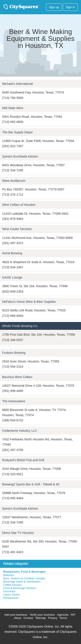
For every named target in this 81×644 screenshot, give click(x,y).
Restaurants (11, 598)
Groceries (9, 591)
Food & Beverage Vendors (20, 588)
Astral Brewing (12, 253)
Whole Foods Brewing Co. (20, 326)
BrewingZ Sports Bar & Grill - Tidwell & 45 (31, 484)
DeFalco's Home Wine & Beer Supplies (29, 302)
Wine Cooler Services (17, 229)
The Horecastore (14, 401)
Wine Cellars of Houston (19, 205)
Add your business (16, 615)
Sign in (70, 7)
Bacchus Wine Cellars (17, 377)
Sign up (54, 7)
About (17, 618)
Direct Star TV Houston (18, 533)
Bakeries (9, 575)
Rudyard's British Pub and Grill (23, 460)
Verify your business (42, 615)
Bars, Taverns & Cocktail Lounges (24, 578)
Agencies (63, 615)
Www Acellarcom (14, 181)
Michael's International (17, 84)
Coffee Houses (13, 585)
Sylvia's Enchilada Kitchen (20, 156)
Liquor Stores (12, 595)
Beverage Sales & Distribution (22, 582)
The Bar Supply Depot (17, 132)
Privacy (53, 618)
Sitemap (41, 618)
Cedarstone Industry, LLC (20, 431)
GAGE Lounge (12, 277)
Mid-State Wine (13, 108)
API (73, 615)
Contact (28, 618)
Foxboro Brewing (14, 353)
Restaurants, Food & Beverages (25, 572)
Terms (63, 618)
